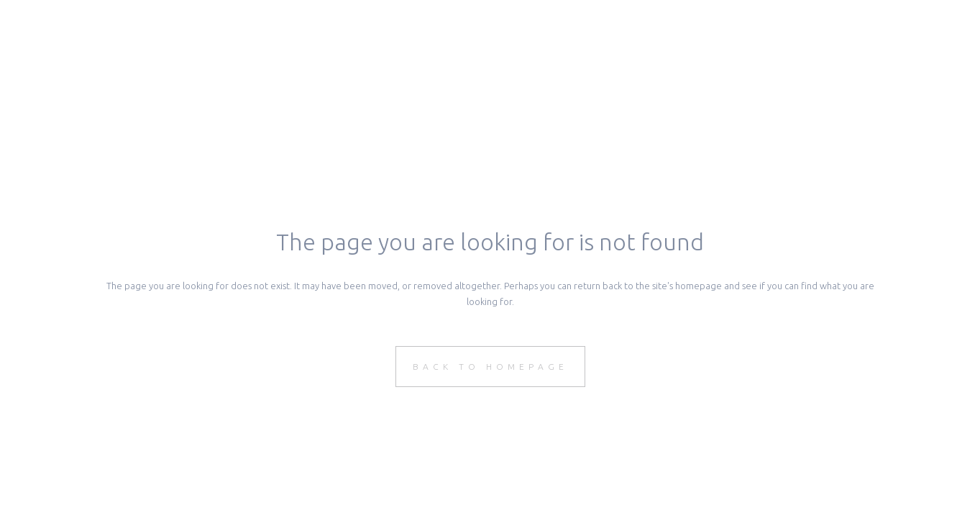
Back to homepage (490, 367)
